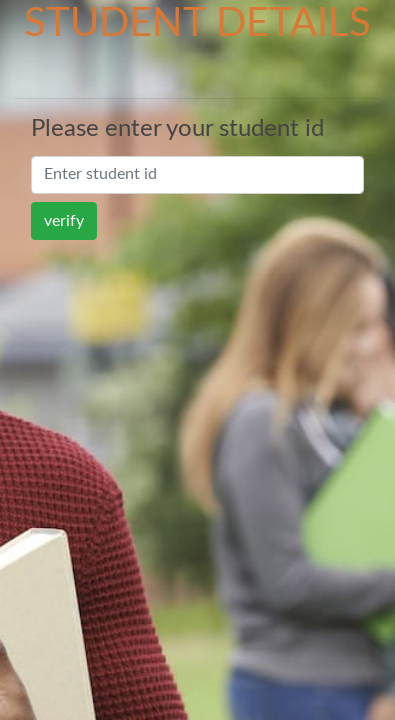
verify (64, 221)
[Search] (197, 175)
